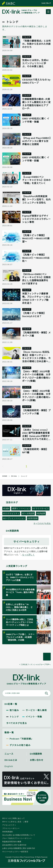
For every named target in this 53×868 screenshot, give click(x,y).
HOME (5, 476)
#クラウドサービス (41, 508)
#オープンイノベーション (14, 518)
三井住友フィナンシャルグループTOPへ (36, 664)
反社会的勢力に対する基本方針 (14, 845)
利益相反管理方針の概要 (12, 842)
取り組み (14, 710)
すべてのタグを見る (42, 523)
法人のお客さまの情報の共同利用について (19, 835)
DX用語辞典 (36, 754)
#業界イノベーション (21, 508)
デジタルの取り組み (20, 745)
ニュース (9, 754)
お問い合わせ (37, 760)
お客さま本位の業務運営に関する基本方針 (19, 848)
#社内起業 (41, 513)
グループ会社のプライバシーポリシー (17, 838)
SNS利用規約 (8, 832)
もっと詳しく (28, 555)
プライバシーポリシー (11, 828)
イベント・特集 (34, 717)
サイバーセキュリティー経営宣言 (15, 852)
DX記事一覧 (11, 704)
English (9, 766)
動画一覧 (9, 733)
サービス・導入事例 (36, 710)
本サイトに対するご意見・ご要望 (15, 822)
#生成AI (6, 508)
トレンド (14, 717)
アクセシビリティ (9, 825)
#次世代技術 (33, 518)
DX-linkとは (11, 760)
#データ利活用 (28, 513)
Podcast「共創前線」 (21, 739)
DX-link (14, 476)
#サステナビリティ (11, 513)
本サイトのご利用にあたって (14, 818)
